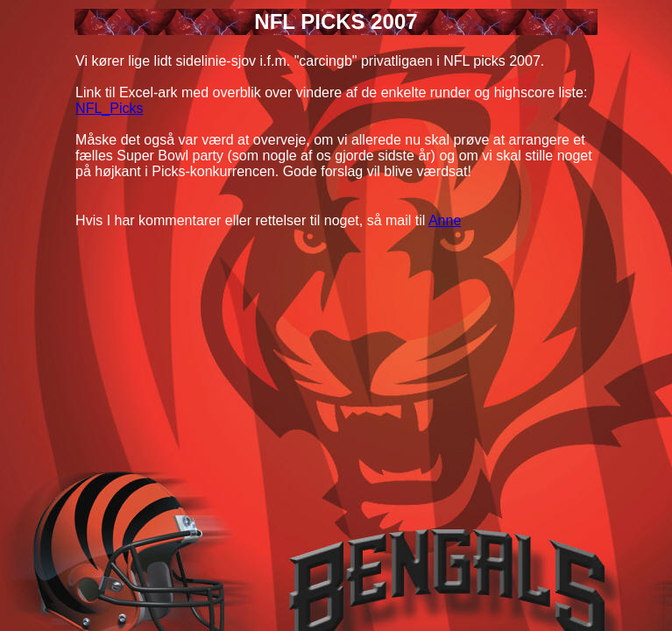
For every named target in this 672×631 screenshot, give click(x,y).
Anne (445, 220)
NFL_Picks (109, 108)
